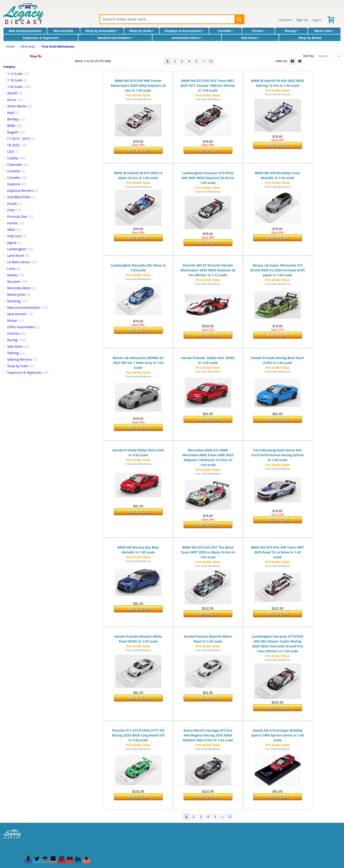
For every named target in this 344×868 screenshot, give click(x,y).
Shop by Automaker (102, 31)
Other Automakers (21, 327)
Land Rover (16, 256)
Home (10, 46)
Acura (12, 100)
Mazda (12, 275)
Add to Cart (138, 150)
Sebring (13, 353)
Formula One (17, 217)
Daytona (14, 184)
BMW (11, 126)
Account (285, 20)
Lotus (11, 268)
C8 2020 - (14, 145)
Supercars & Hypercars (41, 38)
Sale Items (250, 38)
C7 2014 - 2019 (18, 139)
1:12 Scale (15, 74)
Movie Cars (324, 31)
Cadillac (13, 158)
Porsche (13, 333)
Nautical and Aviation (115, 38)
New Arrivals (64, 31)
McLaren (14, 281)
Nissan (12, 320)
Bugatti (13, 132)
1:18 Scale (15, 80)
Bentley (13, 119)
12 (211, 61)
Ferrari (258, 31)
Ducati (12, 204)
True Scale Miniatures (58, 46)
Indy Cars (14, 236)
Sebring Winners (20, 359)
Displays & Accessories (184, 31)
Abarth (12, 93)
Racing (291, 31)
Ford (11, 210)
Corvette (226, 31)
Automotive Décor (187, 38)
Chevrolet (15, 165)
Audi (11, 113)
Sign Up (302, 20)
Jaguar (12, 243)
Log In (317, 20)
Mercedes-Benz (19, 288)
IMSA (11, 230)
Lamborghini (17, 249)
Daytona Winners (20, 191)
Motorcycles (16, 294)
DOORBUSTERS (19, 197)
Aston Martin (17, 106)
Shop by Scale (142, 31)
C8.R (11, 152)
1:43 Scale (15, 87)
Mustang (14, 301)
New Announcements (25, 31)
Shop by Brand (310, 38)
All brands (28, 46)
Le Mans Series (18, 262)
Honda (12, 223)
